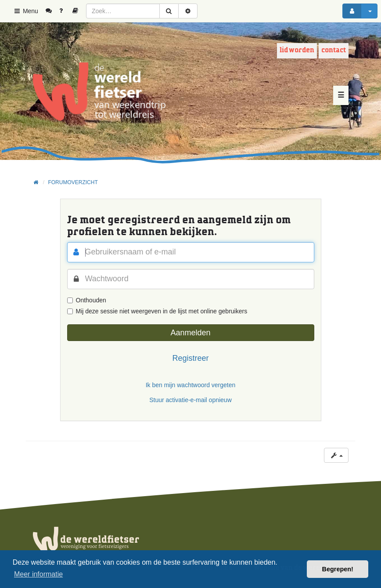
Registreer (190, 358)
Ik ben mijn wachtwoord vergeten (191, 385)
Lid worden (297, 50)
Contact (334, 50)
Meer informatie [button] (38, 574)
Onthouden (87, 300)
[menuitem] (52, 11)
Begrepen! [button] (338, 569)
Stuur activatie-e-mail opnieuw (190, 400)
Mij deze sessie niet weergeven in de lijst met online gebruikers (157, 311)
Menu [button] (26, 11)
